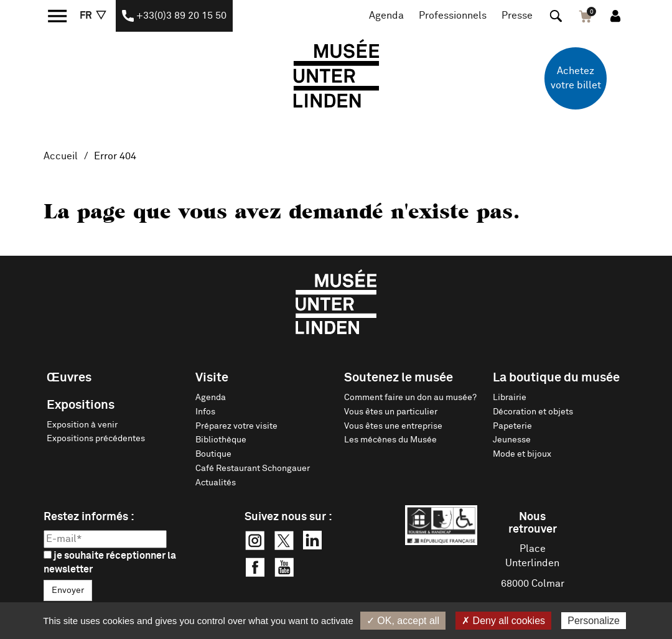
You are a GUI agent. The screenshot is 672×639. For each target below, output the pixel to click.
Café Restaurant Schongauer (253, 469)
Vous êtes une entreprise (393, 426)
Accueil (61, 156)
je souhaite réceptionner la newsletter (110, 563)
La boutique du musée (556, 378)
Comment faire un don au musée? (410, 398)
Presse (517, 16)
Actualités (216, 483)
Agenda (386, 16)
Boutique (213, 454)
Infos (205, 412)
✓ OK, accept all (403, 621)
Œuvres (69, 378)
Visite (212, 378)
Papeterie (512, 426)
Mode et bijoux (522, 454)
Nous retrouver (533, 523)
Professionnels (453, 16)
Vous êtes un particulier (391, 412)
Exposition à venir (82, 425)
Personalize (594, 621)
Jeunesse (512, 440)
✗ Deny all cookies (503, 621)
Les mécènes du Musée (390, 440)
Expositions (81, 405)
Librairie (510, 398)
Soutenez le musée (399, 378)
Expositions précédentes (96, 439)
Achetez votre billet (576, 78)
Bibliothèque (221, 440)
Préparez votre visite (236, 426)
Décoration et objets (533, 412)
